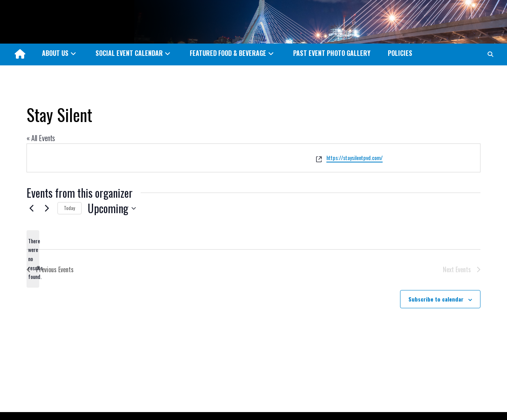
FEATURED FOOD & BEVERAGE (228, 53)
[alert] (33, 259)
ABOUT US (55, 53)
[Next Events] (47, 208)
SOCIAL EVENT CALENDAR (129, 53)
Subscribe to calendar (436, 299)
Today (70, 208)
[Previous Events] (31, 208)
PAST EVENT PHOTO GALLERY (332, 53)
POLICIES (400, 53)
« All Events (41, 138)
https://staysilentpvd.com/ (355, 157)
